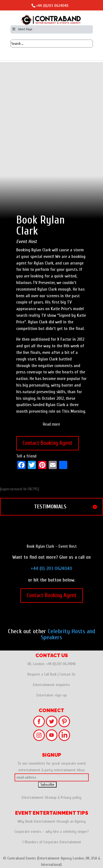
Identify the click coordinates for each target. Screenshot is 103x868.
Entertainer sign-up (52, 695)
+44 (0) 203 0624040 (51, 568)
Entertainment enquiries (51, 685)
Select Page (22, 29)
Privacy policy (71, 797)
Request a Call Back (42, 674)
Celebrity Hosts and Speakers (68, 634)
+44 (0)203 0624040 (52, 6)
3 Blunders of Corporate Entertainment (52, 842)
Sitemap (51, 797)
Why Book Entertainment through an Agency (52, 821)
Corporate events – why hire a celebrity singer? (52, 832)
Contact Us (68, 674)
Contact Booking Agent (48, 443)
